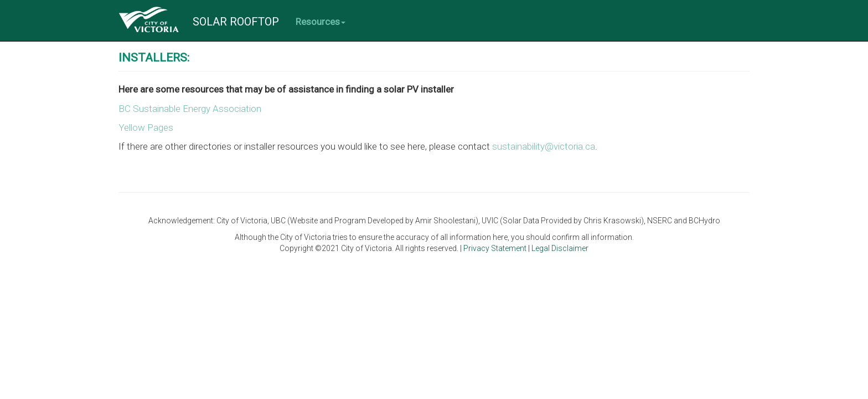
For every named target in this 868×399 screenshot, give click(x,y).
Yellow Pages (146, 127)
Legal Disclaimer (560, 248)
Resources (321, 22)
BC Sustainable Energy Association (190, 109)
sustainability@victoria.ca (544, 146)
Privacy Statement (496, 248)
